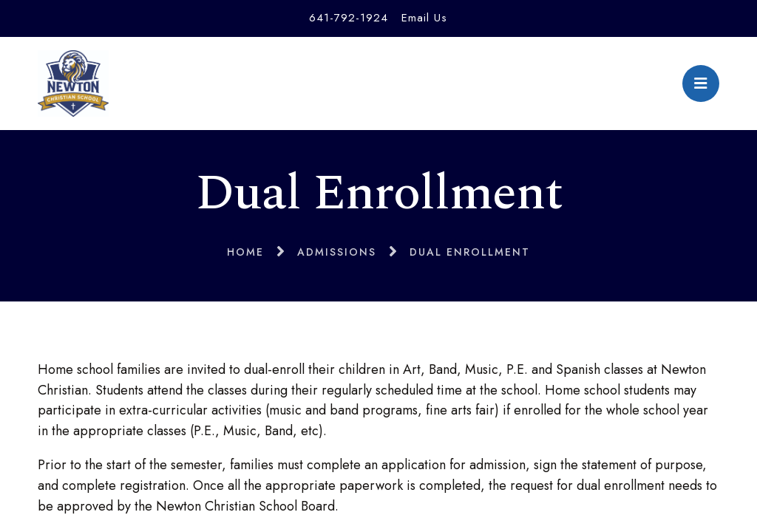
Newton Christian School (73, 83)
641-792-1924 (349, 18)
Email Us (424, 18)
